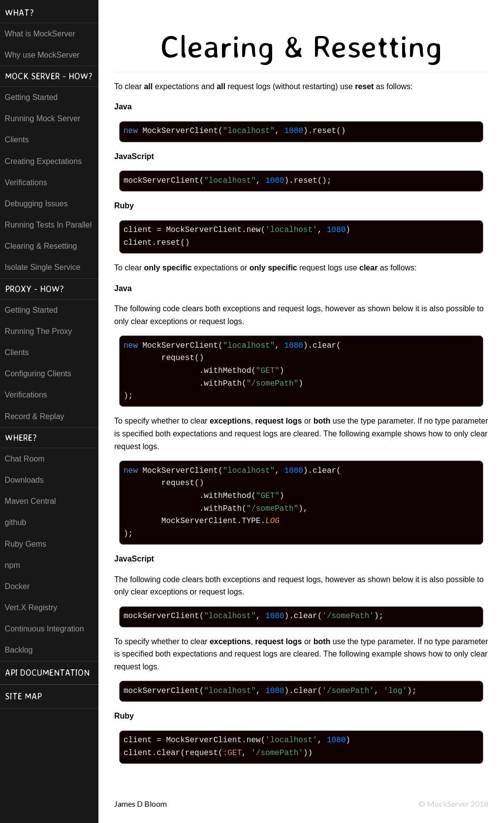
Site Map (23, 696)
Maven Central (31, 501)
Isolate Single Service (43, 267)
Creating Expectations (44, 161)
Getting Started (31, 97)
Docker (17, 586)
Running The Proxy (39, 331)
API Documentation (47, 673)
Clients (17, 140)
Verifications (26, 182)
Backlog (19, 650)
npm (13, 565)
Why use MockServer (42, 55)
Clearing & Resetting (41, 246)
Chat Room (25, 459)
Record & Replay (35, 416)
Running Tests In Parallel (48, 225)
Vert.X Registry (31, 608)
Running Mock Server (43, 118)
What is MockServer (40, 34)
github (16, 522)
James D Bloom (141, 804)
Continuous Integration (45, 629)
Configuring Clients (38, 374)
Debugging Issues (36, 204)
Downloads (24, 480)
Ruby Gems (26, 544)
